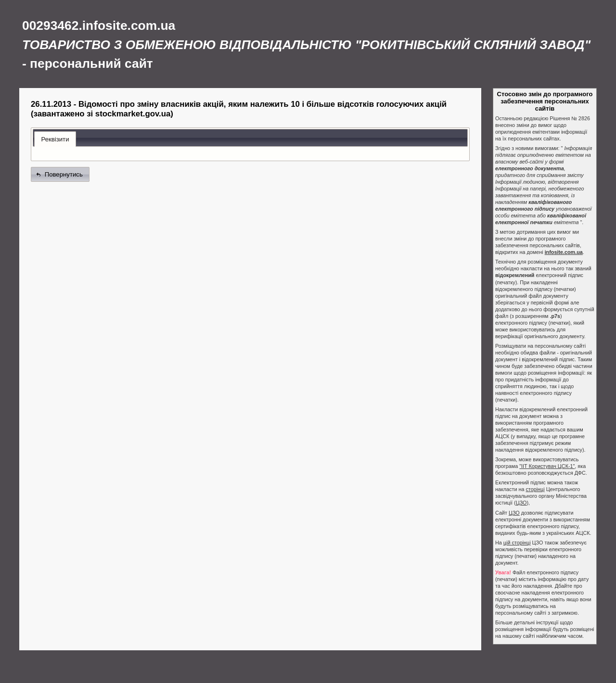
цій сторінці (517, 543)
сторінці (535, 489)
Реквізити (55, 139)
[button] (60, 174)
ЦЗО (521, 503)
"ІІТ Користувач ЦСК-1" (547, 466)
